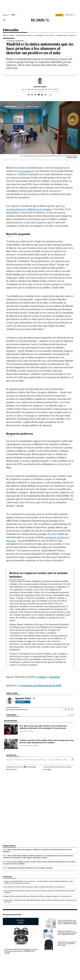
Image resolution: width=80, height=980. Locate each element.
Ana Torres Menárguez (26, 746)
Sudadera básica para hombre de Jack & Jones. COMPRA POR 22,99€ (67, 944)
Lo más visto (7, 877)
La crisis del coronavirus (15, 41)
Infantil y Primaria (9, 35)
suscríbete (59, 15)
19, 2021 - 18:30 (32, 89)
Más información (12, 769)
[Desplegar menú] (4, 20)
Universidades (40, 35)
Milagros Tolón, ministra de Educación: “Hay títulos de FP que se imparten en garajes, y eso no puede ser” (38, 896)
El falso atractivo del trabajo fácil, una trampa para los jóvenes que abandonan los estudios (47, 742)
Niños (66, 760)
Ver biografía (23, 702)
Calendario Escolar (62, 35)
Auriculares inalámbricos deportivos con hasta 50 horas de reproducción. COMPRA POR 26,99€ (21, 951)
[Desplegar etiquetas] (73, 759)
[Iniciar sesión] (71, 15)
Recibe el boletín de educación (19, 710)
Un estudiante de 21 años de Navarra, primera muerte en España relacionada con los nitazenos (35, 887)
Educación (11, 30)
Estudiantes (59, 760)
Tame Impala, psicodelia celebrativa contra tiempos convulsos (30, 868)
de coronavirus (26, 171)
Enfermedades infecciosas (38, 760)
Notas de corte (50, 35)
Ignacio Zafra (40, 87)
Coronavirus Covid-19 (21, 760)
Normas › (71, 715)
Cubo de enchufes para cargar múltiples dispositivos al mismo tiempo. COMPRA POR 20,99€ (67, 922)
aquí (49, 769)
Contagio (50, 760)
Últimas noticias (9, 846)
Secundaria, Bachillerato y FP (25, 35)
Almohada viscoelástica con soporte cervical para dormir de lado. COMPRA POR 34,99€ (67, 933)
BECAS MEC (73, 35)
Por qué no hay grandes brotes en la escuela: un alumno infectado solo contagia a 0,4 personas (43, 727)
